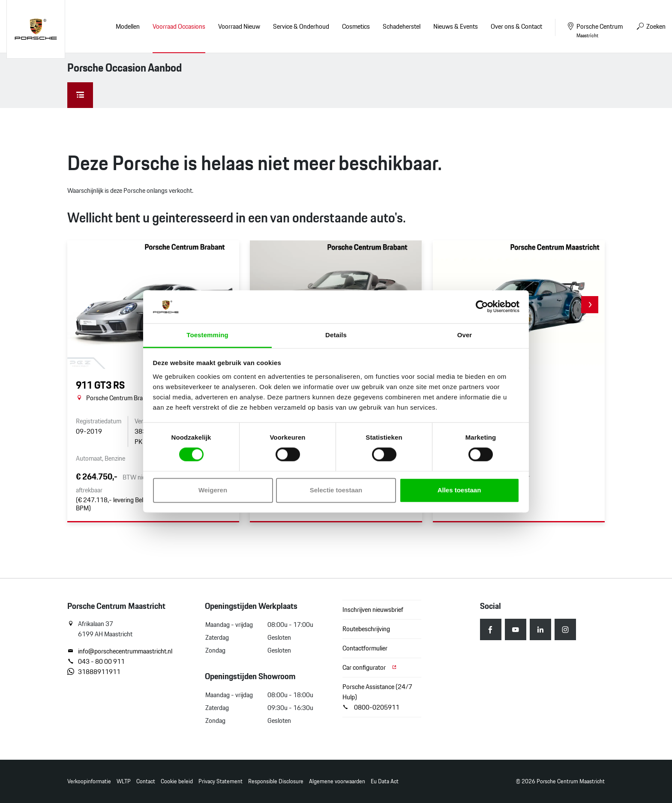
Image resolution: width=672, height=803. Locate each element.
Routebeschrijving (366, 629)
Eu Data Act (385, 781)
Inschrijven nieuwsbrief (373, 610)
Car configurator (370, 667)
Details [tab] (336, 335)
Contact (146, 781)
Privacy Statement (220, 781)
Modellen (128, 26)
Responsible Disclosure (276, 781)
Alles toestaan (459, 490)
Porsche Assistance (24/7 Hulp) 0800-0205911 (377, 697)
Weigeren (213, 490)
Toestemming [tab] (207, 335)
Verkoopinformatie (89, 781)
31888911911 (94, 672)
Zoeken (651, 26)
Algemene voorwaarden (337, 781)
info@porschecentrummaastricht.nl (120, 651)
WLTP (124, 781)
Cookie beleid (177, 781)
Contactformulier (365, 648)
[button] (590, 305)
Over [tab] (465, 335)
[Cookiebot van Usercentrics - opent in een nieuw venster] (482, 307)
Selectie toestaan (336, 490)
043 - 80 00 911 (96, 662)
